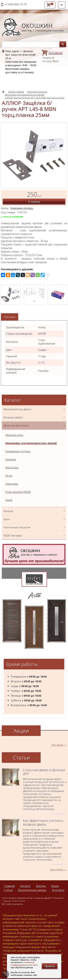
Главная (9, 886)
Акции (55, 886)
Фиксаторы (12, 467)
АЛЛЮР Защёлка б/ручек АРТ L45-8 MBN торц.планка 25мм (35, 98)
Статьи (8, 890)
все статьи (57, 869)
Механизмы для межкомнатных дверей (25, 95)
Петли (9, 476)
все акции (57, 745)
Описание (10, 317)
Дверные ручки (14, 435)
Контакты (58, 890)
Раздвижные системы (18, 451)
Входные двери (34, 417)
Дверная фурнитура (37, 92)
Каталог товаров (16, 92)
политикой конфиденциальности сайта (24, 964)
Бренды (41, 886)
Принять (50, 966)
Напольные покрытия (34, 527)
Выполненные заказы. (32, 890)
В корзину (34, 202)
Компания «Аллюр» (22, 208)
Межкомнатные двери (34, 409)
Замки (9, 500)
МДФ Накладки (34, 535)
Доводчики (12, 484)
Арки (34, 519)
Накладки (11, 459)
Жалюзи (34, 511)
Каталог (25, 886)
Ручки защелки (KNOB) (18, 492)
